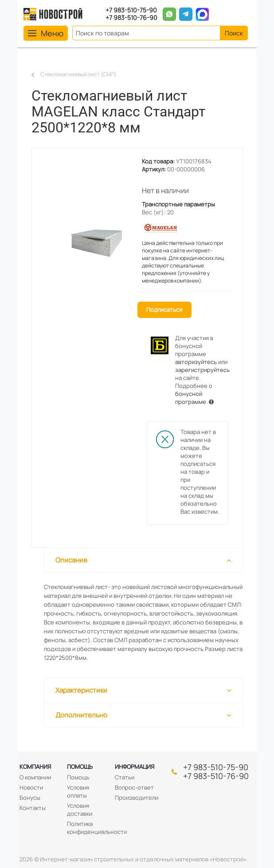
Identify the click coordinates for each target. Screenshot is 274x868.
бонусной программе (191, 398)
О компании (35, 777)
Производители (137, 798)
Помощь (80, 767)
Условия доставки (80, 810)
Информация (135, 767)
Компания (35, 767)
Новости (31, 787)
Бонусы (30, 798)
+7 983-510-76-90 (131, 18)
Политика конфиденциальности (97, 828)
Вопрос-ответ (134, 787)
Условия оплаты (78, 791)
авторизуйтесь (196, 362)
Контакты (33, 808)
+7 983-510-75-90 (131, 10)
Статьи (125, 777)
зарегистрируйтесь (202, 370)
